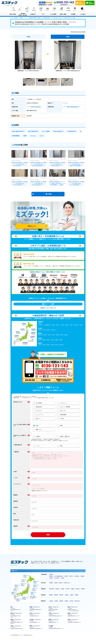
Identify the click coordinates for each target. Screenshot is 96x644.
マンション (33, 136)
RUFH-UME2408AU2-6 (73, 107)
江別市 (62, 578)
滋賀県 (61, 601)
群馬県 (83, 589)
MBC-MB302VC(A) (33, 131)
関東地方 (43, 589)
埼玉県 (67, 589)
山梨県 (71, 595)
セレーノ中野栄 (46, 131)
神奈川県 (52, 589)
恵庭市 (82, 576)
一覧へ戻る (42, 194)
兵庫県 (56, 601)
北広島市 (77, 576)
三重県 (66, 595)
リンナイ (42, 136)
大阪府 (51, 601)
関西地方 (43, 601)
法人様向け (83, 15)
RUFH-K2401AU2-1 (36, 107)
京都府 (66, 601)
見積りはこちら (32, 226)
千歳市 (51, 578)
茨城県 (73, 589)
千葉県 (62, 589)
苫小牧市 (57, 578)
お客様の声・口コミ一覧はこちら (48, 308)
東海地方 (43, 595)
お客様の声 (33, 14)
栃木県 (78, 589)
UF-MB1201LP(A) (72, 131)
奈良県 (71, 601)
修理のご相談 (63, 14)
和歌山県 (77, 601)
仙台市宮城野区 (16, 136)
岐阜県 (61, 595)
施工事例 (23, 14)
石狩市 (71, 576)
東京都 (57, 589)
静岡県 (51, 595)
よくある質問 (53, 14)
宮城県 (25, 136)
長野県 (76, 595)
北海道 (51, 574)
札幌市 (58, 576)
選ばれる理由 (13, 14)
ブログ (43, 14)
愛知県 (56, 595)
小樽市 (66, 576)
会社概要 (73, 14)
